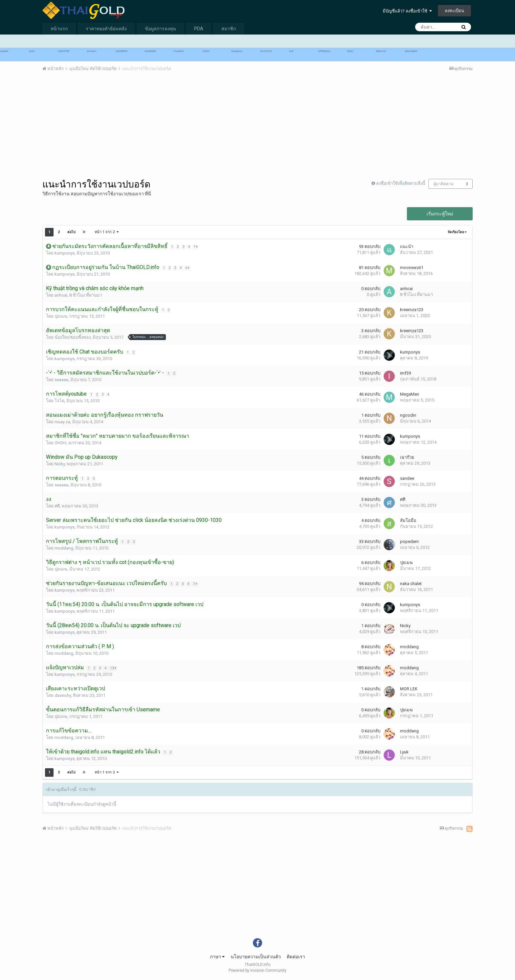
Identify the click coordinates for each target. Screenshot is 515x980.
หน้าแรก (59, 29)
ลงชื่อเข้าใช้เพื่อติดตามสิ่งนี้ (401, 183)
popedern (409, 541)
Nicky (60, 464)
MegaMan (410, 394)
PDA (199, 29)
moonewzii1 (412, 268)
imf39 (405, 373)
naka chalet (411, 584)
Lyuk (404, 752)
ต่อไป (71, 232)
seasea (61, 380)
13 (114, 668)
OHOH (60, 443)
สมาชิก (229, 29)
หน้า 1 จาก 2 (107, 232)
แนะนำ (407, 246)
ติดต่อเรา (296, 957)
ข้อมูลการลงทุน (160, 29)
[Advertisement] (162, 128)
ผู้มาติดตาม (444, 184)
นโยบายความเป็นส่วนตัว (256, 957)
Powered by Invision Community (257, 970)
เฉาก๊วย (407, 457)
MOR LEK (409, 689)
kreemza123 (412, 310)
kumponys (65, 253)
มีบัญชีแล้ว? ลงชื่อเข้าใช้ (407, 11)
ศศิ (57, 506)
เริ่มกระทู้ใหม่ (440, 214)
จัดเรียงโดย (457, 232)
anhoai (61, 295)
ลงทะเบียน (454, 11)
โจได (59, 401)
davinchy (63, 695)
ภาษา (217, 957)
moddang (64, 548)
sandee (407, 478)
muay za (62, 422)
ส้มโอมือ (408, 520)
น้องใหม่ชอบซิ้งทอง (73, 337)
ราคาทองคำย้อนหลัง (106, 29)
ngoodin (408, 415)
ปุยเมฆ (61, 316)
